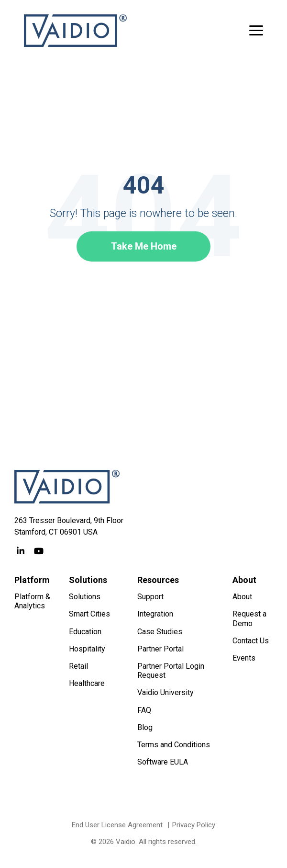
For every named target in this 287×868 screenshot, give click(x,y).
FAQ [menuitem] (144, 710)
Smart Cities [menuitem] (89, 614)
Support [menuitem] (150, 597)
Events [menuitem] (244, 658)
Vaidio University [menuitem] (166, 692)
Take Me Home (144, 246)
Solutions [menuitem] (85, 597)
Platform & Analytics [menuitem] (33, 601)
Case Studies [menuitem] (160, 632)
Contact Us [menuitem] (251, 641)
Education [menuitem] (85, 632)
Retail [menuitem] (78, 666)
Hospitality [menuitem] (87, 649)
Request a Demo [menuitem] (250, 618)
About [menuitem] (242, 597)
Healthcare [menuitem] (87, 683)
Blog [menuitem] (145, 727)
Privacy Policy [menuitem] (194, 825)
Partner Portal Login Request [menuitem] (172, 671)
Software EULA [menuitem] (163, 762)
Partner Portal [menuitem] (160, 649)
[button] (256, 30)
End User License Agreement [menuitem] (117, 825)
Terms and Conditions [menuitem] (174, 745)
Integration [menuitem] (155, 614)
